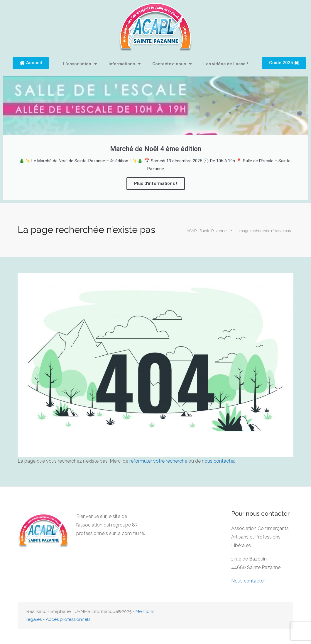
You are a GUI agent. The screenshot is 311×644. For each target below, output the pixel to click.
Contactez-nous (172, 64)
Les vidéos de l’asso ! (226, 64)
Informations (125, 64)
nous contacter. (218, 461)
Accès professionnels (68, 619)
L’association (80, 64)
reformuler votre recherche (158, 461)
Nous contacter (248, 581)
